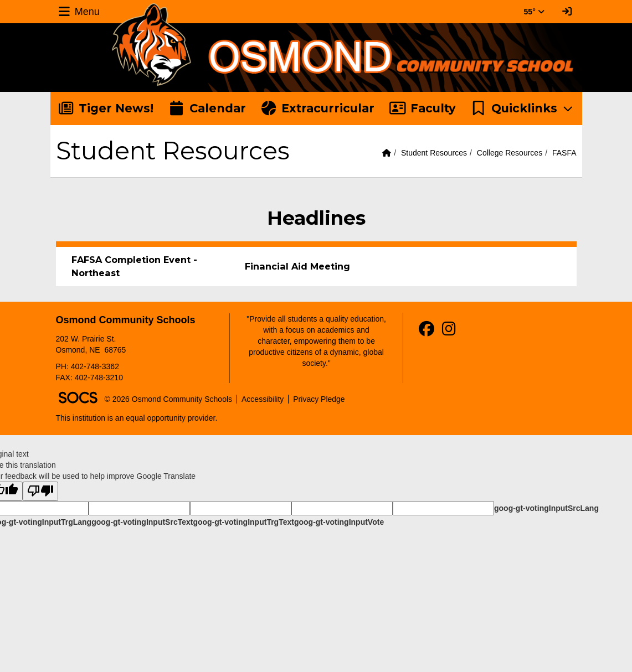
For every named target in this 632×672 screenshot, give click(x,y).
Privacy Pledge (319, 399)
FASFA (564, 153)
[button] (523, 108)
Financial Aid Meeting (297, 266)
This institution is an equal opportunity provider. (137, 418)
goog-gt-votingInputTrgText (243, 522)
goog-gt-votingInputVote (339, 522)
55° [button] (534, 12)
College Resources (510, 153)
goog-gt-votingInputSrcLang (546, 508)
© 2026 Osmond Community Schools (169, 399)
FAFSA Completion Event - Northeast (134, 266)
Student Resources (434, 153)
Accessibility (263, 399)
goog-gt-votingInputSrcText (142, 522)
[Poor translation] (40, 491)
